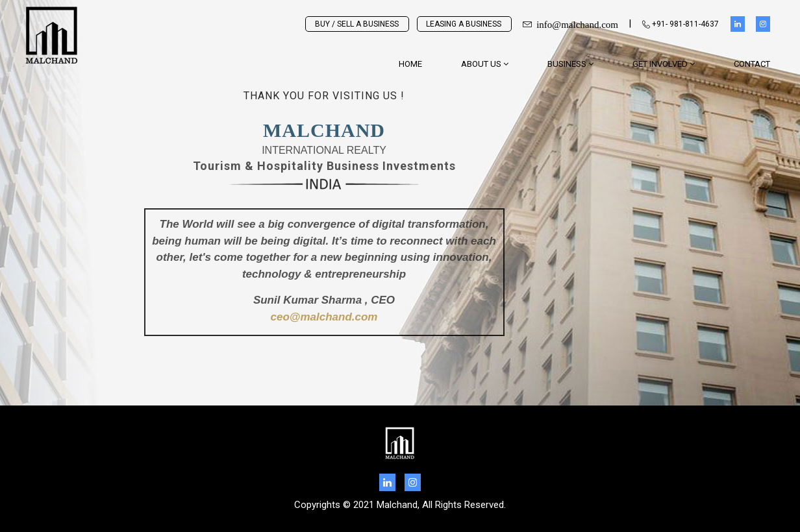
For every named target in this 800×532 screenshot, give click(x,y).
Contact (752, 64)
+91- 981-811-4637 (681, 24)
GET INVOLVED (664, 64)
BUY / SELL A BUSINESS (357, 24)
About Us (485, 64)
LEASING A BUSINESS (464, 24)
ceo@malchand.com (324, 318)
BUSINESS (570, 64)
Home (410, 64)
